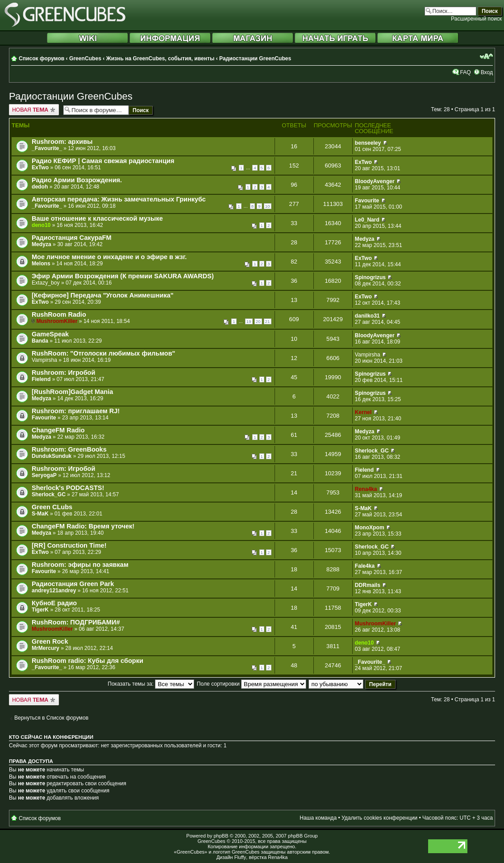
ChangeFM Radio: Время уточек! (83, 526)
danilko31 (367, 316)
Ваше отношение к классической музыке (97, 218)
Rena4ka (366, 489)
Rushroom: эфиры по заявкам (80, 565)
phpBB (221, 836)
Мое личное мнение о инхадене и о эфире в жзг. (109, 257)
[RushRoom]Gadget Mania (72, 392)
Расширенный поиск (476, 19)
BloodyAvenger (375, 181)
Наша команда (318, 818)
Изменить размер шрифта (486, 56)
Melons (41, 264)
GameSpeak (50, 334)
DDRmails (368, 585)
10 (268, 206)
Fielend (41, 379)
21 (268, 321)
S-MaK (40, 514)
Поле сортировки (252, 684)
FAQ (465, 72)
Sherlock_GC (372, 451)
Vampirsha (44, 360)
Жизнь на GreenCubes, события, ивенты (160, 59)
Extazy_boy (46, 283)
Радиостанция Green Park (73, 584)
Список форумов (42, 59)
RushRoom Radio (59, 314)
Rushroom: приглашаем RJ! (76, 411)
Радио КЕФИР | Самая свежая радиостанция (103, 161)
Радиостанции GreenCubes (255, 59)
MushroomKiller (57, 321)
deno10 (41, 225)
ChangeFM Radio (58, 430)
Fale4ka (365, 566)
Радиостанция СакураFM (72, 238)
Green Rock (50, 641)
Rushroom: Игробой (63, 373)
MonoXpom (370, 528)
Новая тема (34, 110)
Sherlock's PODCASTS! (68, 488)
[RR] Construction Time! (69, 545)
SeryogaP (44, 475)
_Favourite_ (47, 148)
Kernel (363, 412)
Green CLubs (52, 507)
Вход (487, 72)
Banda (40, 341)
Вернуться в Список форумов (51, 718)
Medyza (42, 244)
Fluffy (240, 857)
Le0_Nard (367, 220)
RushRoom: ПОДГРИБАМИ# (76, 622)
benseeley (368, 143)
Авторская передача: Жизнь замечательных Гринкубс (119, 199)
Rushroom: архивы (62, 142)
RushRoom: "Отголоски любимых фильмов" (103, 353)
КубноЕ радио (54, 603)
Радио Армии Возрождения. (77, 180)
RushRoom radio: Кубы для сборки (87, 661)
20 (258, 321)
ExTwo (40, 168)
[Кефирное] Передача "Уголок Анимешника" (103, 295)
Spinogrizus (370, 277)
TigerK (40, 610)
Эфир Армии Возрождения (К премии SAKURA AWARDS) (123, 276)
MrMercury (46, 648)
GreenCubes (85, 59)
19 (249, 321)
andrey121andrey (54, 591)
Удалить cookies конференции (379, 818)
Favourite (367, 201)
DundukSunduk (52, 456)
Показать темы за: (151, 684)
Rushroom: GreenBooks (69, 449)
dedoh (40, 187)
